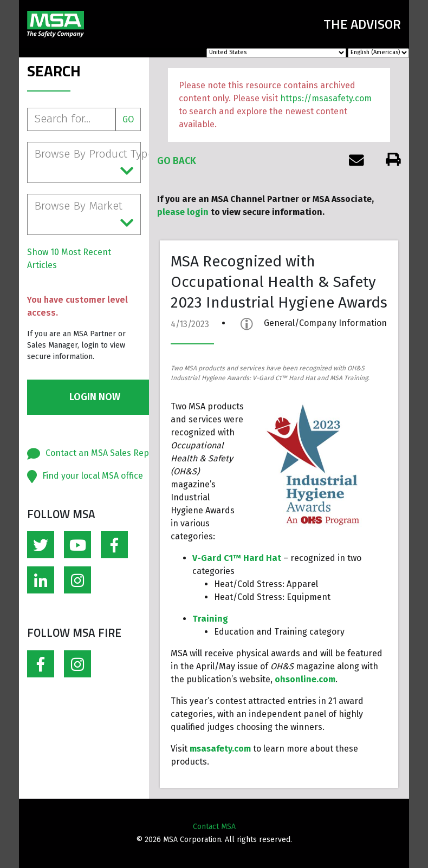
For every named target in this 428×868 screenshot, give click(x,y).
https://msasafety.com (326, 98)
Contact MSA (214, 827)
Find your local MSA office (93, 476)
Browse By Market (84, 215)
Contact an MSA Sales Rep (97, 453)
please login (183, 212)
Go (128, 119)
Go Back (177, 161)
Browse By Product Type (87, 163)
